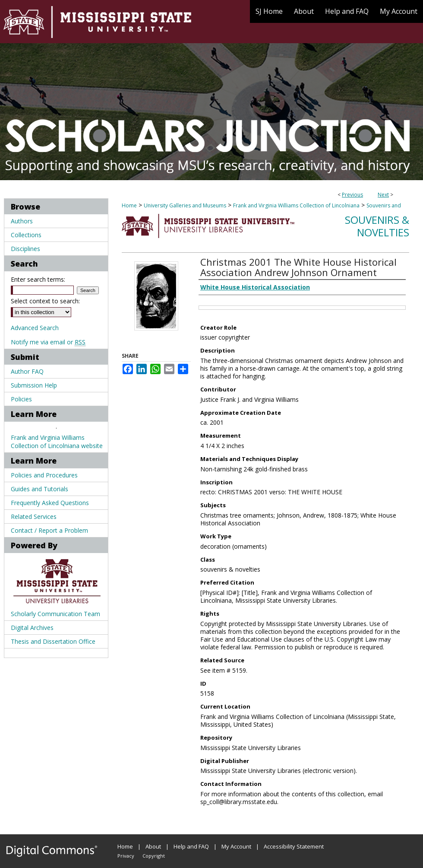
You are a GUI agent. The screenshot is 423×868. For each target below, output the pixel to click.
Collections (26, 235)
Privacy (126, 856)
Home (129, 205)
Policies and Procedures (44, 475)
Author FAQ (27, 371)
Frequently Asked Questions (50, 503)
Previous (352, 195)
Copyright (154, 856)
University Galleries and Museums (185, 205)
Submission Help (34, 385)
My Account (236, 846)
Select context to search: (45, 301)
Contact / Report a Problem (49, 530)
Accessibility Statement (294, 846)
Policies (21, 399)
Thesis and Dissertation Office (53, 641)
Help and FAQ (191, 846)
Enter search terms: (38, 279)
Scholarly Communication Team (55, 614)
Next (383, 195)
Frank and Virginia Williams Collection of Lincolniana (296, 205)
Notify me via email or (48, 342)
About (153, 846)
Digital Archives (32, 628)
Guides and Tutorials (39, 489)
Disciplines (25, 249)
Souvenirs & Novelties (377, 226)
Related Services (34, 517)
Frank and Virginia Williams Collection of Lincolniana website (57, 442)
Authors (22, 221)
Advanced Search (35, 328)
